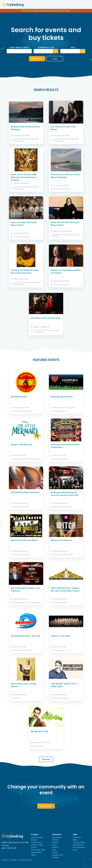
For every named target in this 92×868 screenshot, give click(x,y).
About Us (5, 860)
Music (54, 850)
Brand (75, 850)
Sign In (34, 855)
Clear (55, 59)
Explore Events (37, 837)
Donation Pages (37, 845)
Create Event (46, 806)
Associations (57, 837)
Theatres (56, 857)
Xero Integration (79, 847)
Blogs (75, 840)
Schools (55, 852)
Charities (55, 840)
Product (34, 840)
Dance (55, 845)
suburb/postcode (46, 48)
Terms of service (26, 860)
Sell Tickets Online (38, 850)
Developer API (78, 845)
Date (73, 48)
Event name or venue (19, 48)
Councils (55, 842)
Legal (14, 860)
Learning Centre (79, 842)
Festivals (55, 847)
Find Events (37, 59)
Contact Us (77, 837)
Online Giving (36, 842)
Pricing (34, 847)
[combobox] (46, 51)
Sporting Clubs (58, 855)
